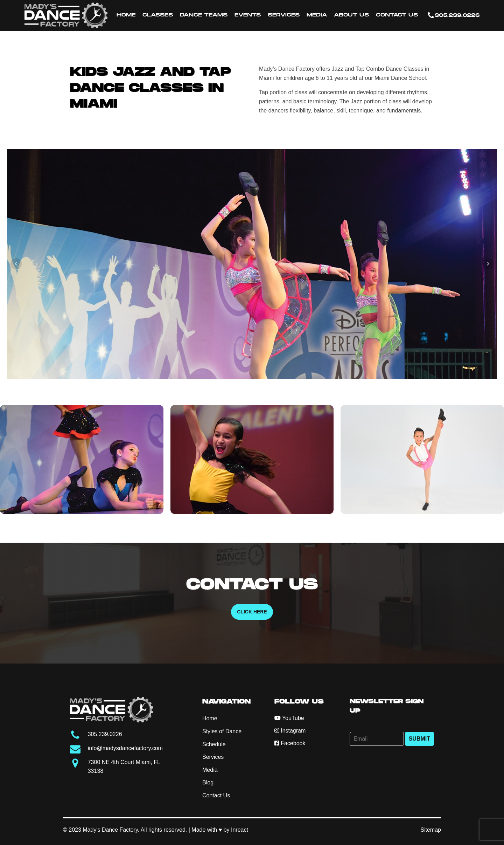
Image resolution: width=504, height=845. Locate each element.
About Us (351, 15)
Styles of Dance (222, 731)
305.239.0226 (457, 15)
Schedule (214, 744)
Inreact (240, 830)
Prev (16, 264)
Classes (158, 15)
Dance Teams (204, 15)
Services (284, 15)
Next (488, 264)
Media (317, 15)
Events (248, 15)
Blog (208, 782)
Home (126, 15)
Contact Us (397, 15)
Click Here (252, 612)
